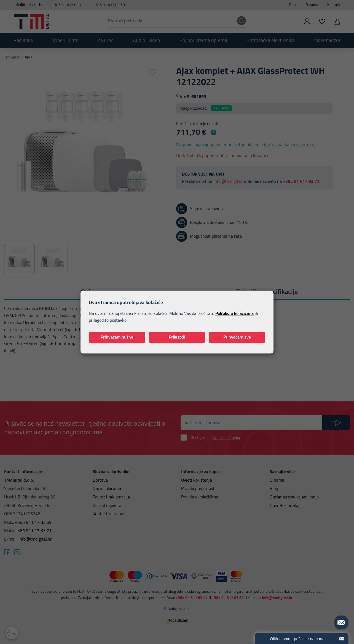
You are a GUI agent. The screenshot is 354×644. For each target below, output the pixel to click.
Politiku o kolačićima (234, 313)
